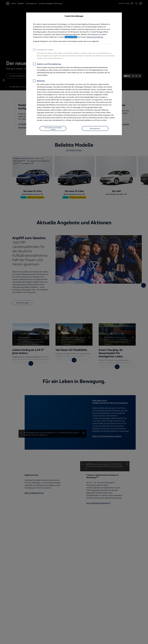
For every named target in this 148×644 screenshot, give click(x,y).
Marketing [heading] (39, 81)
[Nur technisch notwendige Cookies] (53, 128)
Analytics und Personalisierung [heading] (47, 64)
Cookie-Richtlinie (71, 37)
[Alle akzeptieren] (95, 128)
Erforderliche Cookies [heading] (43, 50)
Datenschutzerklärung (95, 37)
